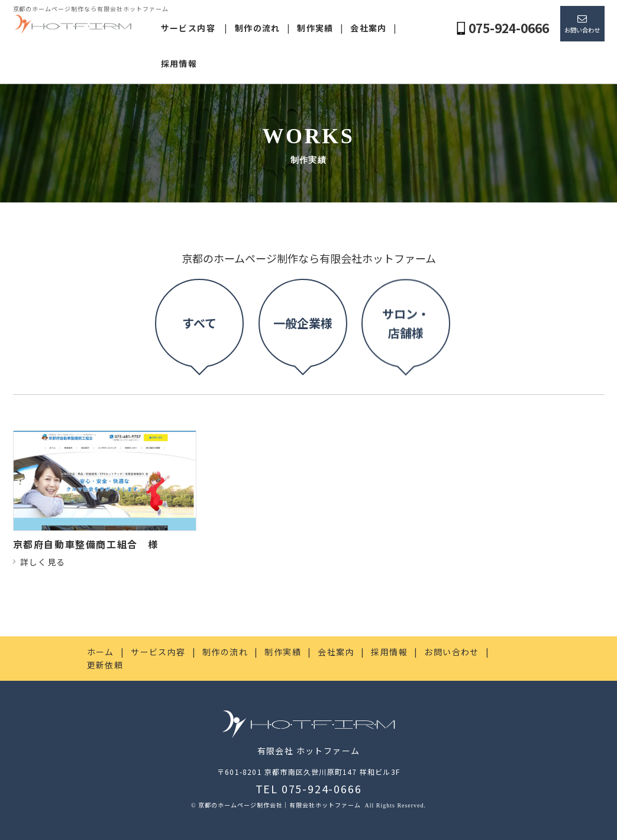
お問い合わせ (582, 30)
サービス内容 (188, 28)
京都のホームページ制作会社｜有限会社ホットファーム (280, 805)
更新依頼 (105, 665)
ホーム (101, 652)
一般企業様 (303, 318)
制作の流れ (258, 28)
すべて (199, 335)
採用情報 (179, 63)
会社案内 (369, 28)
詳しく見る (43, 562)
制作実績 (315, 28)
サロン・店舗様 (406, 227)
